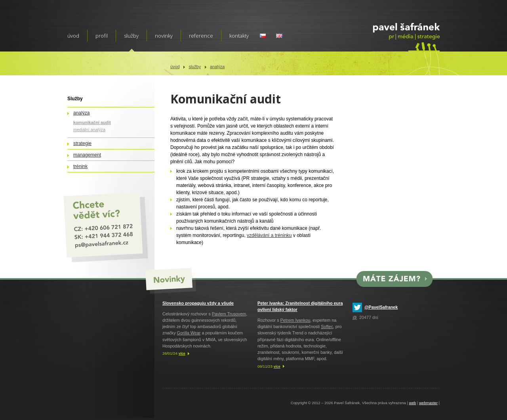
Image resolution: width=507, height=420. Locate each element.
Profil (102, 36)
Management (87, 155)
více (182, 353)
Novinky (164, 36)
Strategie (82, 143)
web (412, 403)
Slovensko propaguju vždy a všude (198, 303)
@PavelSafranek (381, 307)
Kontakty (239, 36)
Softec (327, 326)
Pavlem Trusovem (229, 314)
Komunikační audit (92, 122)
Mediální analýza (89, 130)
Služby (195, 67)
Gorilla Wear (189, 333)
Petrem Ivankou (295, 320)
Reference (201, 36)
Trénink (80, 166)
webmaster (428, 403)
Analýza (217, 67)
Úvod (175, 67)
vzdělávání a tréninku (269, 235)
